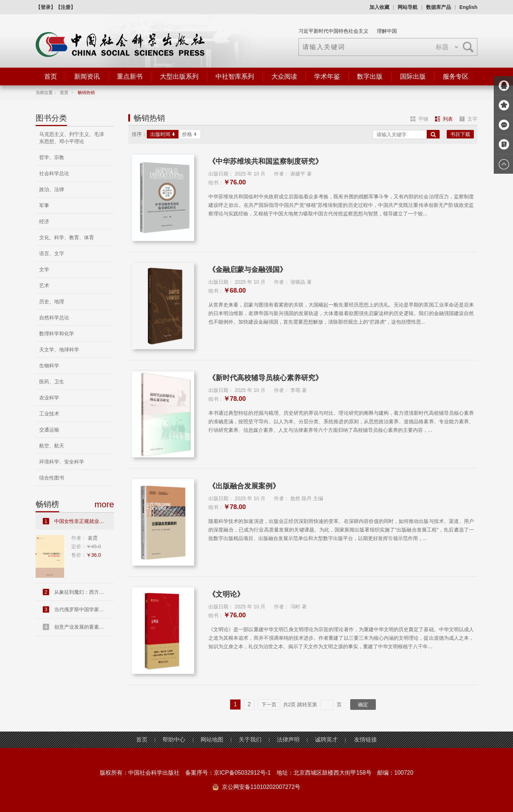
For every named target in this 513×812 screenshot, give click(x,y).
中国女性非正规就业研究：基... (78, 521)
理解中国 (387, 31)
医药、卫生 (52, 382)
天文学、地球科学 (59, 350)
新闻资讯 (87, 77)
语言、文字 (52, 253)
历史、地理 (52, 302)
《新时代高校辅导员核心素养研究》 (265, 378)
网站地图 (212, 740)
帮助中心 (174, 740)
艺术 (44, 285)
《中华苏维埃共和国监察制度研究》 (265, 161)
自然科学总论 (54, 318)
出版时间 (163, 134)
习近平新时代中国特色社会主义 (333, 31)
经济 (44, 221)
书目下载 (460, 134)
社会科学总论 (54, 173)
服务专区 (456, 77)
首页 (51, 77)
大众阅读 (284, 77)
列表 (444, 119)
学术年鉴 (327, 77)
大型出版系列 (179, 77)
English (468, 7)
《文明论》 (226, 594)
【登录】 (46, 7)
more (104, 504)
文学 (44, 269)
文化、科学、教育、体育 (67, 237)
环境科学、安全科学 (62, 462)
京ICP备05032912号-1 (242, 773)
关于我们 (250, 740)
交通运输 (49, 430)
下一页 (269, 704)
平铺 (419, 119)
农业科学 (49, 398)
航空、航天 (52, 446)
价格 (189, 134)
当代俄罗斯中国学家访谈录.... (78, 609)
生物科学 (49, 366)
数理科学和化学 (57, 334)
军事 (44, 205)
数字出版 (370, 77)
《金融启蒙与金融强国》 (248, 269)
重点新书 (130, 77)
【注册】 (66, 7)
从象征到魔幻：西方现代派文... (78, 592)
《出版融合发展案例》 (244, 486)
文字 (468, 119)
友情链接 (366, 740)
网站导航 (408, 7)
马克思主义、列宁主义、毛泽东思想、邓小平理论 (72, 138)
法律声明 (288, 740)
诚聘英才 (326, 740)
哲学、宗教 (52, 157)
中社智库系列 (235, 77)
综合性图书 (52, 478)
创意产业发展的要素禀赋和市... (78, 627)
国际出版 (413, 77)
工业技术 (49, 414)
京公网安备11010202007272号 (261, 787)
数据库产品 (439, 7)
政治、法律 (52, 189)
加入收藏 (379, 7)
